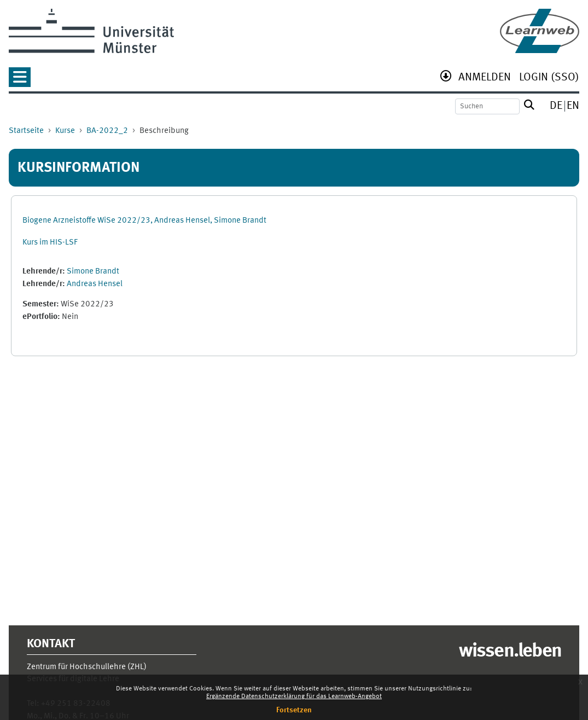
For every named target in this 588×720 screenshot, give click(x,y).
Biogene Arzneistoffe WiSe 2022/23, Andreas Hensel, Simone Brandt (144, 221)
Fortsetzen (294, 710)
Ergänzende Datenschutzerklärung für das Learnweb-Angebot (294, 696)
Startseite (26, 131)
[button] (20, 81)
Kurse (65, 131)
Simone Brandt (93, 272)
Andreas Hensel (95, 284)
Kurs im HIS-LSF (50, 243)
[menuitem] (485, 79)
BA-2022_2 (107, 131)
